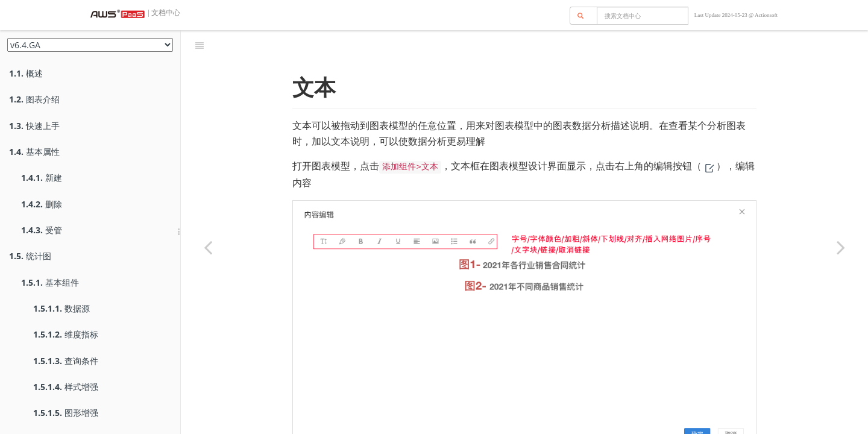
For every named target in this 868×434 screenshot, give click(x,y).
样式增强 (66, 387)
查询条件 (66, 361)
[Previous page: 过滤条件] (208, 247)
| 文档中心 (163, 13)
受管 (42, 230)
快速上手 (34, 126)
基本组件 (50, 282)
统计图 (30, 256)
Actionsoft (766, 15)
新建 (42, 178)
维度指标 (66, 334)
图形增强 (66, 413)
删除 (42, 204)
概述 (26, 73)
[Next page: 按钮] (841, 247)
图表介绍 (34, 99)
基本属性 (34, 152)
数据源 (61, 308)
